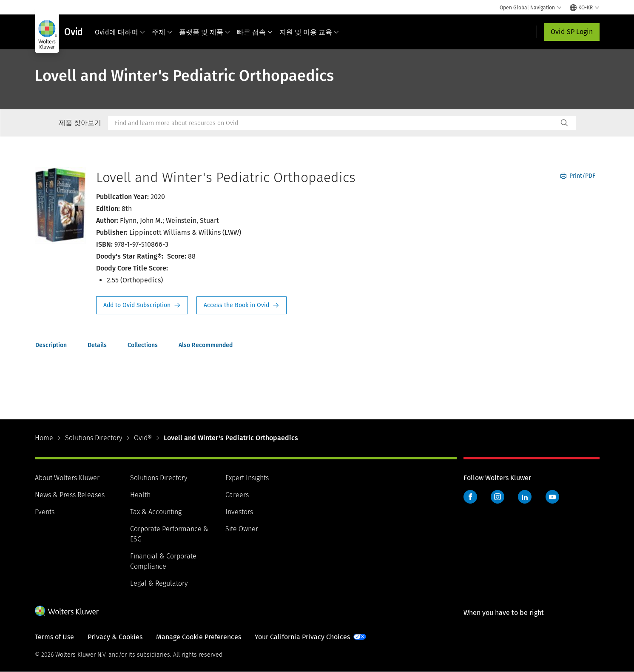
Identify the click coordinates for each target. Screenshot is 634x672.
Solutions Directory (94, 438)
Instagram (498, 497)
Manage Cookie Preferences (199, 637)
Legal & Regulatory (159, 583)
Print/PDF (578, 176)
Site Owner (242, 529)
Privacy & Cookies (115, 637)
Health (140, 495)
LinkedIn (525, 497)
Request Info (142, 305)
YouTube (552, 497)
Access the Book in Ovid (242, 305)
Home (44, 438)
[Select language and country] (585, 8)
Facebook (470, 497)
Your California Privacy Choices (302, 637)
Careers (237, 495)
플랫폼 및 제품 (205, 32)
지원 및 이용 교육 (309, 32)
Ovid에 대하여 (120, 32)
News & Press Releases (70, 495)
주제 (162, 32)
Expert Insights (247, 478)
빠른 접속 (255, 32)
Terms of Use (54, 637)
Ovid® (143, 438)
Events (45, 512)
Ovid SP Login (572, 32)
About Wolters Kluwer (67, 478)
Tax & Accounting (156, 512)
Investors (239, 512)
